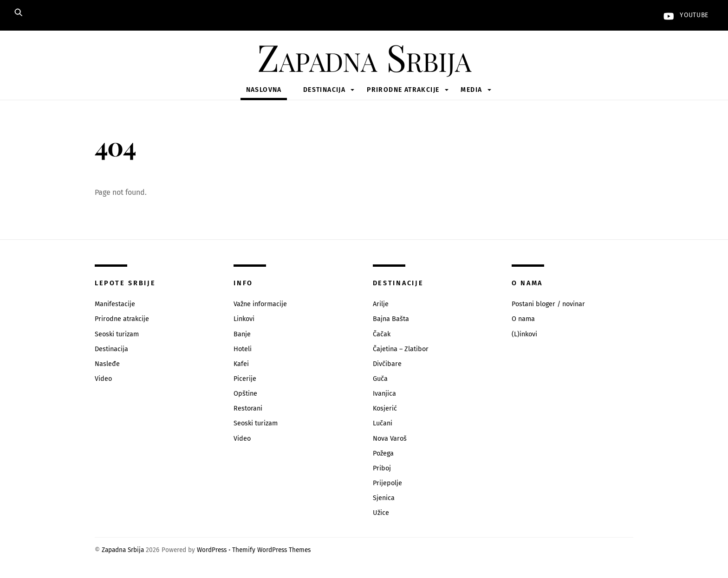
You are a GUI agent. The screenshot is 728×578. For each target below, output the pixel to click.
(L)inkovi (524, 334)
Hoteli (243, 349)
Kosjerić (385, 408)
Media (471, 90)
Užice (381, 513)
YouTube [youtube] (684, 15)
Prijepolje (387, 483)
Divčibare (387, 364)
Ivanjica (384, 394)
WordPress (212, 550)
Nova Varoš (390, 439)
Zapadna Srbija (123, 550)
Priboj (382, 468)
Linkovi (244, 319)
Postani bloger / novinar (548, 304)
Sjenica (384, 498)
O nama (523, 319)
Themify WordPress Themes (271, 550)
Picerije (245, 379)
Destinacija (324, 90)
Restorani (248, 408)
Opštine (245, 394)
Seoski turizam (117, 334)
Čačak (382, 334)
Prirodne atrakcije (403, 90)
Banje (242, 334)
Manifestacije (115, 304)
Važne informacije (260, 304)
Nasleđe (107, 364)
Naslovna (264, 90)
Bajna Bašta (391, 319)
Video (103, 379)
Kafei (241, 364)
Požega (383, 453)
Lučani (383, 423)
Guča (380, 379)
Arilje (381, 304)
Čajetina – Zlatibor (401, 349)
